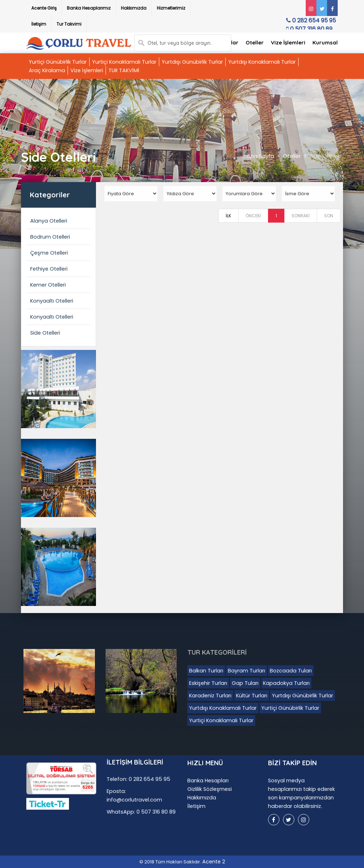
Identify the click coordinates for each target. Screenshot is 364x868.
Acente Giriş (44, 8)
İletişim (39, 24)
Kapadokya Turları (286, 683)
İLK (228, 216)
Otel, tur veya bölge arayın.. (180, 43)
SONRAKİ (301, 216)
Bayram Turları (247, 671)
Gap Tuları (245, 683)
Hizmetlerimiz (171, 8)
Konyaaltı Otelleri (52, 301)
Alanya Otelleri (49, 221)
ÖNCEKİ (253, 216)
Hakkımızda (134, 8)
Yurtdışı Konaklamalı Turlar (262, 62)
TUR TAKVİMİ (124, 70)
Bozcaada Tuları (291, 671)
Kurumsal (325, 42)
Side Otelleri (325, 156)
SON (329, 216)
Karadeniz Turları (210, 696)
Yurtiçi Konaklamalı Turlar (124, 62)
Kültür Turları (252, 696)
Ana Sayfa (261, 156)
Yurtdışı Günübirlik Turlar (192, 62)
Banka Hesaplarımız (89, 8)
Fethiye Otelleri (49, 269)
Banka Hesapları (208, 781)
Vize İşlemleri (288, 42)
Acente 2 (214, 862)
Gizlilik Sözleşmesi (210, 789)
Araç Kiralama (47, 70)
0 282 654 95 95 (310, 22)
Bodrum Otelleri (50, 237)
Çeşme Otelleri (49, 253)
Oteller (255, 42)
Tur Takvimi (69, 24)
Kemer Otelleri (48, 285)
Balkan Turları (206, 671)
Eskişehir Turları (208, 683)
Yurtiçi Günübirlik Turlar (58, 62)
